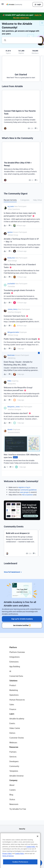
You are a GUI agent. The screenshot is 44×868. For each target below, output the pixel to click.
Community (14, 766)
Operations (14, 695)
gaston (10, 232)
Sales (12, 704)
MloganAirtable (13, 332)
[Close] (38, 849)
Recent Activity (10, 200)
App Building (15, 666)
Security (22, 829)
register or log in (24, 487)
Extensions (14, 662)
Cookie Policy (31, 859)
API (22, 835)
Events (12, 723)
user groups (24, 492)
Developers (14, 761)
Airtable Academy (17, 719)
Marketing (14, 690)
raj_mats (11, 206)
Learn (12, 714)
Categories (25, 200)
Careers (12, 790)
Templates (14, 771)
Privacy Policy (7, 866)
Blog (11, 795)
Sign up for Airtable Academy (22, 619)
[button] (3, 5)
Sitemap (22, 841)
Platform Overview (17, 652)
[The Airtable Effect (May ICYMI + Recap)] (21, 163)
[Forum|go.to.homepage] (14, 4)
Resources (14, 747)
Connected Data (16, 676)
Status (12, 799)
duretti (10, 429)
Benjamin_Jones (14, 407)
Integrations (14, 657)
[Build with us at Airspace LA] (21, 543)
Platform (13, 647)
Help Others (38, 200)
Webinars (13, 743)
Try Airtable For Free (18, 809)
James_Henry (12, 309)
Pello (9, 381)
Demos (12, 733)
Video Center (15, 728)
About (12, 785)
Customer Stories (17, 738)
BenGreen (11, 355)
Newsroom (14, 804)
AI (10, 671)
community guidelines (28, 490)
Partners (13, 752)
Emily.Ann (11, 258)
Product (13, 685)
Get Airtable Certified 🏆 (22, 625)
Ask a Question (27, 495)
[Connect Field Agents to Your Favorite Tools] (21, 111)
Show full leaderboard (13, 572)
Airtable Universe (16, 776)
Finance (13, 709)
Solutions (13, 681)
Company (13, 780)
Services (13, 757)
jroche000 (11, 284)
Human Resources (17, 700)
